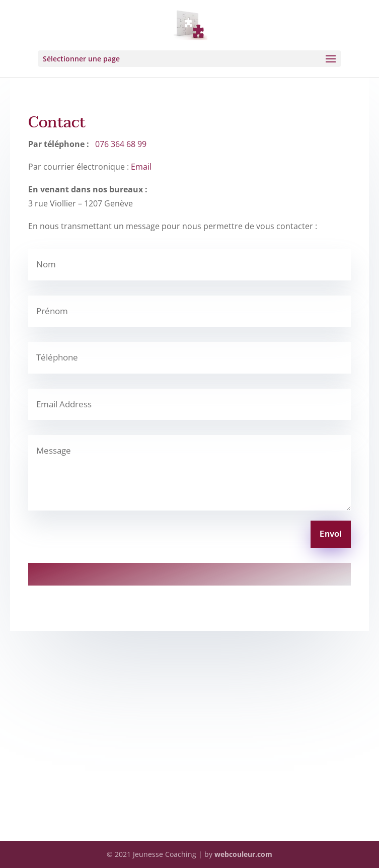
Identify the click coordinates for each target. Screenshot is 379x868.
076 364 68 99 (121, 144)
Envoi (331, 534)
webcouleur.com (243, 854)
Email (141, 167)
